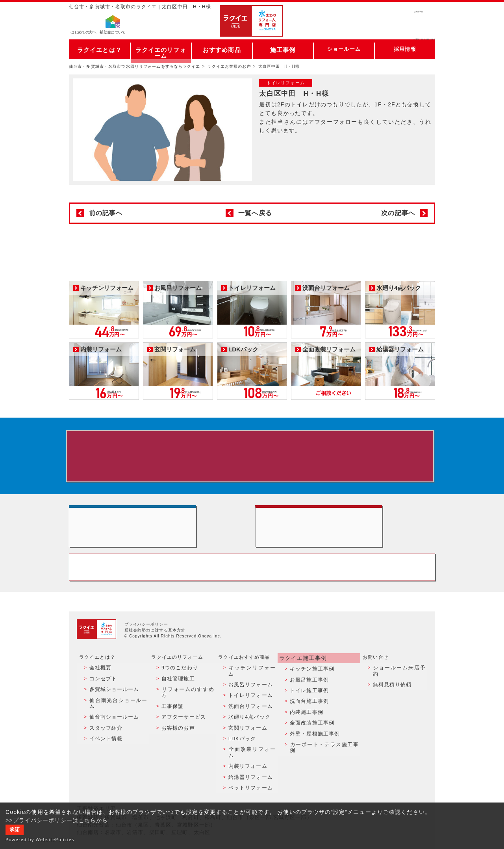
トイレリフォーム (249, 710)
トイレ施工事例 (308, 710)
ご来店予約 (398, 14)
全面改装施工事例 (311, 736)
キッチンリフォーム (251, 693)
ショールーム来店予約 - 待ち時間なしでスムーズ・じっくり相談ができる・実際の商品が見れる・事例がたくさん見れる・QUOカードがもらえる (159, 540)
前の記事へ (106, 213)
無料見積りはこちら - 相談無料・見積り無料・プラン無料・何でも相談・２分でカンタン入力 (345, 540)
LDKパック (241, 744)
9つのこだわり (177, 693)
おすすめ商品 (222, 49)
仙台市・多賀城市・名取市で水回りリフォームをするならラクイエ (135, 66)
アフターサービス (181, 727)
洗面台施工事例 (308, 718)
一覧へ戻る (255, 213)
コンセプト (101, 701)
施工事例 (283, 49)
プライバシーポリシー (146, 651)
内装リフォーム (246, 761)
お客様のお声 (176, 736)
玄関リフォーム (246, 736)
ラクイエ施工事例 (302, 684)
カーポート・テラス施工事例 (324, 752)
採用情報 (405, 49)
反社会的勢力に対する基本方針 (155, 657)
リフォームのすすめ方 (186, 710)
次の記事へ (398, 213)
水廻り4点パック (248, 727)
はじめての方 (83, 34)
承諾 (15, 830)
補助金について (113, 34)
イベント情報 (103, 744)
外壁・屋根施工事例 (313, 744)
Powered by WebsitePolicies (40, 839)
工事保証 (170, 718)
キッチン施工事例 (311, 693)
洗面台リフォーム (249, 718)
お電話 (398, 29)
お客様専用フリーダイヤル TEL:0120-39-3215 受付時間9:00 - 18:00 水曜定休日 (252, 592)
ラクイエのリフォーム (161, 49)
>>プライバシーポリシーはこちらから (57, 820)
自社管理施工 (176, 701)
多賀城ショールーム (111, 710)
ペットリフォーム (249, 778)
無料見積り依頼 (391, 701)
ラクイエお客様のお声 (229, 66)
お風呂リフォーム (249, 701)
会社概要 (98, 693)
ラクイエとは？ (99, 49)
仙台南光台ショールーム (116, 718)
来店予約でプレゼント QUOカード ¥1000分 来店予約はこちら (250, 459)
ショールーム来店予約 (399, 693)
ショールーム (344, 49)
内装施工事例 (306, 727)
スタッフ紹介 (103, 736)
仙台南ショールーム (111, 727)
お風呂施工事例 (308, 701)
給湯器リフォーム (249, 769)
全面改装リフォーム (251, 752)
